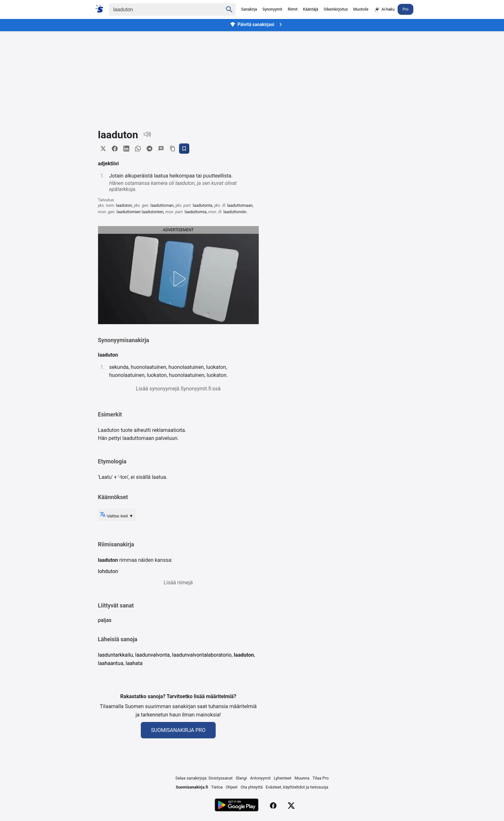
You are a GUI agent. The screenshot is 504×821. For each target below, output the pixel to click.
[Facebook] (273, 806)
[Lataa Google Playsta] (236, 806)
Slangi (241, 778)
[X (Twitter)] (291, 806)
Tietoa (217, 787)
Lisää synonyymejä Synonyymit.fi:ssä (178, 389)
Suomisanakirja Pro (178, 730)
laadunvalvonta (152, 655)
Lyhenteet (283, 778)
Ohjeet (232, 787)
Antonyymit (260, 778)
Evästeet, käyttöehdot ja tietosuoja (297, 787)
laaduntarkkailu (116, 655)
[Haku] (160, 9)
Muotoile (361, 9)
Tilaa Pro (321, 778)
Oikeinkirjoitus (336, 9)
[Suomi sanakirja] (101, 9)
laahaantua (111, 663)
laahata (134, 663)
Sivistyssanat (220, 778)
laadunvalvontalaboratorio (202, 655)
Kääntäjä (311, 9)
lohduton (108, 571)
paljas (105, 620)
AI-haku (384, 10)
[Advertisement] (252, 75)
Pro (405, 9)
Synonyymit (273, 9)
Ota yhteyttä (252, 787)
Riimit (293, 9)
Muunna (302, 778)
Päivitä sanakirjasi (257, 24)
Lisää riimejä (178, 583)
